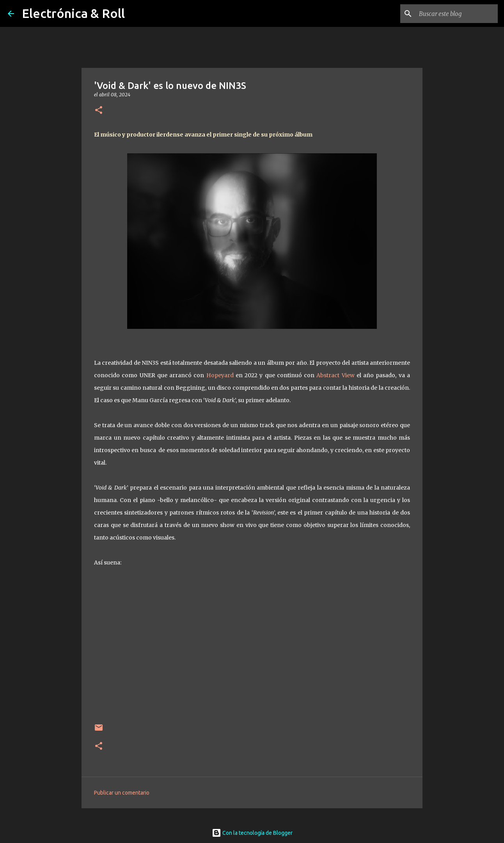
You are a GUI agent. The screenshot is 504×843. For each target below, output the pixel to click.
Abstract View (335, 375)
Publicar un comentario (122, 793)
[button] (99, 111)
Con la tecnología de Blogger (252, 833)
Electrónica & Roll (73, 13)
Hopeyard (220, 375)
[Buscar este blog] (457, 14)
